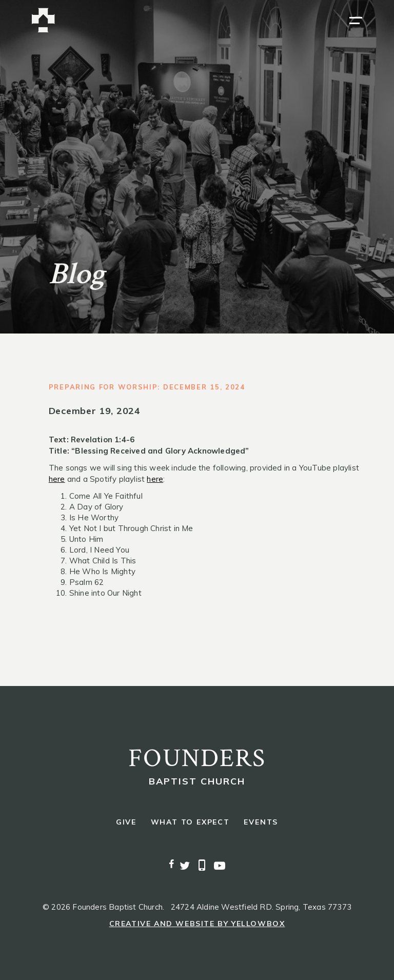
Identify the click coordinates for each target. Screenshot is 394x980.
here (57, 479)
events (261, 822)
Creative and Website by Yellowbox (197, 924)
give (126, 822)
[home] (43, 20)
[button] (356, 21)
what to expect (190, 822)
